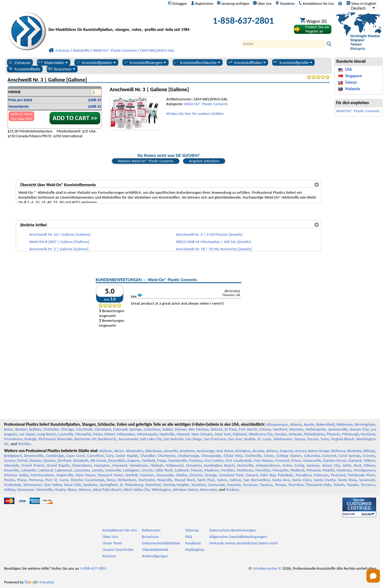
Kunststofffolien (246, 62)
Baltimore (345, 424)
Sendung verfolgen (233, 3)
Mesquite (280, 470)
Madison (212, 470)
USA (348, 69)
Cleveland (103, 429)
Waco (72, 490)
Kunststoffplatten (95, 62)
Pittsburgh (350, 434)
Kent (358, 465)
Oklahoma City (260, 434)
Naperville (65, 475)
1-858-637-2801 (243, 20)
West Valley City (136, 490)
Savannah (367, 480)
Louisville (66, 434)
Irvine (287, 465)
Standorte (285, 3)
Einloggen (177, 3)
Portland (368, 434)
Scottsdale (13, 485)
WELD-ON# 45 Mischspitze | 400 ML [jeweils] (213, 242)
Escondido (117, 460)
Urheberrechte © (267, 568)
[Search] (283, 44)
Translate (39, 582)
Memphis (83, 434)
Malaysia (352, 89)
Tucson (313, 439)
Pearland (338, 475)
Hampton (102, 465)
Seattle (250, 439)
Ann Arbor (225, 451)
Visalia (60, 490)
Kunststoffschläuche (197, 62)
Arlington (243, 451)
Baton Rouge (319, 451)
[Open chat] (373, 576)
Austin (309, 424)
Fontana (196, 460)
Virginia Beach (343, 439)
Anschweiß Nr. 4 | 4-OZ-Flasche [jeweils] (209, 234)
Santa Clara (302, 480)
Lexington (131, 470)
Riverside (65, 439)
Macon (197, 470)
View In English (361, 3)
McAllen (228, 470)
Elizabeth (81, 460)
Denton (50, 460)
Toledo (339, 485)
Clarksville (254, 456)
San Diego (194, 439)
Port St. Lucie (57, 480)
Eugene (134, 460)
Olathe (182, 475)
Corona (369, 456)
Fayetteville (178, 460)
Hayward (120, 465)
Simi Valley (53, 485)
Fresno (265, 429)
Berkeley (355, 451)
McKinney (245, 470)
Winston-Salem (186, 490)
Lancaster (82, 470)
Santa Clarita (325, 480)
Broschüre (150, 537)
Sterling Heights (176, 485)
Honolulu (194, 465)
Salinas (235, 480)
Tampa (299, 439)
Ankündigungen (155, 556)
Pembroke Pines (362, 475)
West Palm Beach (107, 490)
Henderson (139, 465)
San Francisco (215, 439)
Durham (64, 460)
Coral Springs (349, 456)
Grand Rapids (58, 465)
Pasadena (304, 475)
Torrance (368, 485)
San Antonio (174, 439)
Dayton (35, 460)
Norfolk (132, 475)
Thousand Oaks (319, 485)
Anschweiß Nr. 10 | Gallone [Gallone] (60, 234)
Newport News (110, 475)
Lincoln (147, 470)
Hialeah (157, 465)
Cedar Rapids (127, 456)
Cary (110, 456)
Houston (296, 429)
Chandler (148, 456)
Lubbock (182, 470)
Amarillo (171, 451)
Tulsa (325, 439)
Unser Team (112, 543)
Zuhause (19, 62)
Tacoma (266, 485)
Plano (22, 480)
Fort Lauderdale (239, 460)
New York (223, 434)
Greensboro (82, 465)
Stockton (199, 485)
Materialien (53, 62)
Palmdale (285, 475)
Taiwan (351, 82)
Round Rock (185, 480)
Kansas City (359, 429)
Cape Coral (75, 456)
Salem (222, 480)
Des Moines (198, 429)
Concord (329, 456)
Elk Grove (98, 460)
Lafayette (29, 470)
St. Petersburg (131, 485)
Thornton (296, 485)
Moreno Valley (16, 475)
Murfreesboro (43, 475)
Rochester (147, 480)
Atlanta (296, 424)
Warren (85, 490)
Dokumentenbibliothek (161, 543)
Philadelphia (314, 434)
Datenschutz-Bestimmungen (233, 530)
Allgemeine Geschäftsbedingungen (238, 537)
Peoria (9, 480)
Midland (297, 470)
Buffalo (35, 429)
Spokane (90, 485)
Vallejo (10, 490)
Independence (268, 465)
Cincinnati (84, 429)
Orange (211, 475)
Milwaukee (126, 434)
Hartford (280, 429)
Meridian (263, 470)
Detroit (217, 429)
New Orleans (202, 434)
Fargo (162, 460)
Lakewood (64, 470)
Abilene (105, 451)
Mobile (329, 470)
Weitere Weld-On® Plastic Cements (146, 161)
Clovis (269, 456)
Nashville (167, 434)
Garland (355, 460)
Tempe (280, 485)
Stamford (153, 485)
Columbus (152, 429)
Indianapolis (316, 429)
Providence (13, 439)
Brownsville (34, 456)
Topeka (353, 485)
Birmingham (365, 424)
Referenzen (151, 530)
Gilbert (369, 460)
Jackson (313, 465)
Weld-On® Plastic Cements (206, 104)
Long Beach (46, 434)
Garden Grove (335, 460)
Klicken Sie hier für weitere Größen (195, 114)
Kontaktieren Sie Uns (316, 3)
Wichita (24, 444)
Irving (299, 465)
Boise (8, 429)
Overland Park (231, 475)
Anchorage (206, 451)
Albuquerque (277, 424)
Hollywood (175, 465)
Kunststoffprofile (292, 62)
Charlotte (51, 429)
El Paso (231, 429)
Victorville (44, 490)
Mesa (98, 434)
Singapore (353, 76)
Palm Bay (268, 475)
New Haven (86, 475)
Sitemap (192, 530)
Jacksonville (338, 429)
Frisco (296, 460)
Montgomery (364, 470)
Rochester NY (85, 439)
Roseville (165, 480)
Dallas (168, 429)
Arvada (258, 451)
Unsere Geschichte (118, 550)
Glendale (11, 465)
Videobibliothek (155, 550)
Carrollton (95, 456)
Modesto (344, 470)
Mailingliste (195, 550)
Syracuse (250, 485)
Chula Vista (233, 456)
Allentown (154, 451)
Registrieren (202, 3)
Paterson (321, 475)
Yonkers (232, 490)
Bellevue (339, 451)
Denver (181, 429)
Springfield (109, 485)
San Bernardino (257, 480)
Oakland (239, 434)
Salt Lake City (151, 439)
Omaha (281, 434)
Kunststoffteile (24, 69)
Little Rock (164, 470)
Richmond (47, 439)
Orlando (295, 434)
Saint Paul (206, 480)
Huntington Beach (219, 465)
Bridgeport (13, 456)
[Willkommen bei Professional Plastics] (121, 22)
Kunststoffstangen (145, 62)
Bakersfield (325, 424)
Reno (111, 480)
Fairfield (148, 460)
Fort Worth (248, 429)
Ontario (196, 475)
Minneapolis (147, 434)
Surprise (234, 485)
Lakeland (46, 470)
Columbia (312, 456)
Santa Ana (281, 480)
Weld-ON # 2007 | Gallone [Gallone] (59, 242)
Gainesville (312, 460)
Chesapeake (211, 456)
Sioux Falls (72, 485)
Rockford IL (107, 439)
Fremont (282, 460)
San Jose (235, 439)
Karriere (109, 556)
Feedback (193, 543)
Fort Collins (214, 460)
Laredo (97, 470)
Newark (183, 434)
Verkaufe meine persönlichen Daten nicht (244, 543)
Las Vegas (27, 434)
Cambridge (55, 456)
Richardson (127, 480)
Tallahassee (283, 439)
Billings (369, 451)
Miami (110, 434)
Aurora (301, 451)
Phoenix (333, 434)
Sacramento (128, 439)
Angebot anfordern (204, 161)
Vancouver (26, 490)
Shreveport (33, 485)
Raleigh (31, 439)
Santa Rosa (347, 480)
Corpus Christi (16, 460)
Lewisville (113, 470)
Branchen (61, 69)
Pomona (36, 480)
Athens (272, 451)
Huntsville (245, 465)
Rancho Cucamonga (88, 480)
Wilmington (161, 490)
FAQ (188, 537)
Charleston (167, 456)
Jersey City (331, 465)
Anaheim (187, 451)
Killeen (370, 465)
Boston (21, 429)
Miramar (313, 470)
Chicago (67, 429)
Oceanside (165, 475)
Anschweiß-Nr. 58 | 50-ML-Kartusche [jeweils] (214, 249)
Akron (119, 451)
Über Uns (262, 3)
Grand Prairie (33, 465)
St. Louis (264, 439)
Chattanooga (188, 456)
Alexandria (134, 451)
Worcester (209, 490)
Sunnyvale (217, 485)
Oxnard (252, 475)
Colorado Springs (127, 429)
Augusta (286, 451)
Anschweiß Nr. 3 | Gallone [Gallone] (59, 249)
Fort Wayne (263, 460)
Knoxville (11, 470)
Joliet (347, 465)
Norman (147, 475)
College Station (289, 456)
